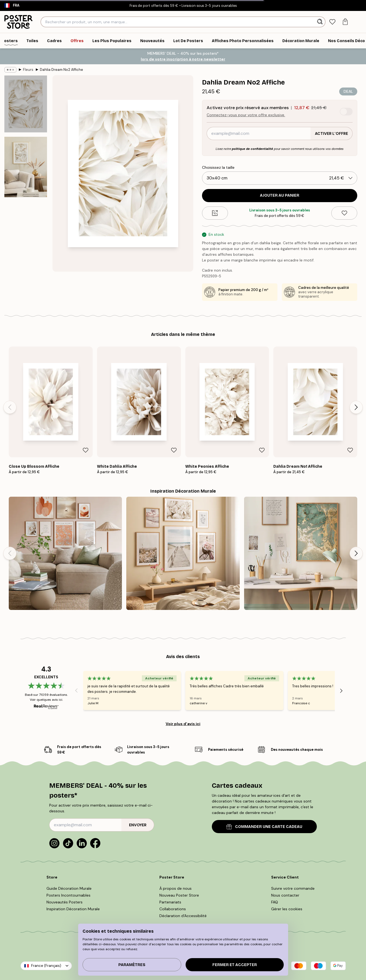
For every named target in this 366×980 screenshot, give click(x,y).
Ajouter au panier (280, 195)
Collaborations (173, 909)
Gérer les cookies (287, 909)
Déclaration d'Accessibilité (183, 916)
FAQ (275, 902)
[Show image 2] (26, 167)
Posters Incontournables (68, 895)
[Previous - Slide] (10, 407)
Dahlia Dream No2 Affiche (62, 70)
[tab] (332, 22)
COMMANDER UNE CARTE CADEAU (264, 827)
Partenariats (170, 902)
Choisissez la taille (218, 167)
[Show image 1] (26, 104)
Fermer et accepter (235, 965)
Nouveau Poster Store (179, 895)
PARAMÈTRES (132, 965)
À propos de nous (175, 888)
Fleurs (28, 70)
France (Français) (46, 966)
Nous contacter (285, 895)
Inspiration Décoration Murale (73, 909)
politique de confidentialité (252, 149)
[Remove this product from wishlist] (344, 213)
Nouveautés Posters (65, 902)
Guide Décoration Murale (69, 888)
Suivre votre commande (293, 888)
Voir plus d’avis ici (183, 724)
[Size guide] (215, 213)
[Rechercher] (320, 22)
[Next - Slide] (356, 407)
